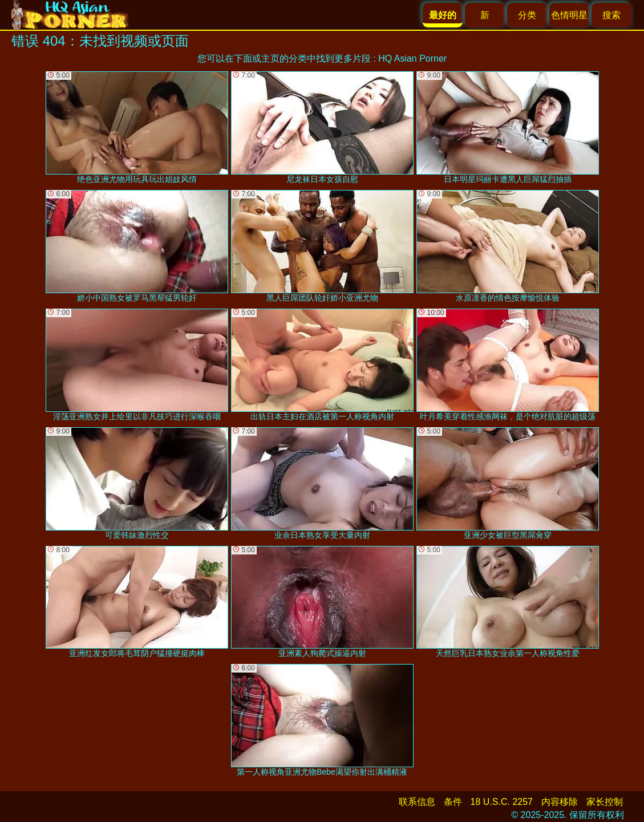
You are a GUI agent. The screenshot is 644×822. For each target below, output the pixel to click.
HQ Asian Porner (412, 58)
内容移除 (560, 802)
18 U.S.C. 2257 (502, 802)
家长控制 (605, 802)
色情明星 (569, 15)
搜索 (611, 15)
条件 (453, 802)
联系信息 (417, 802)
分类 (527, 15)
